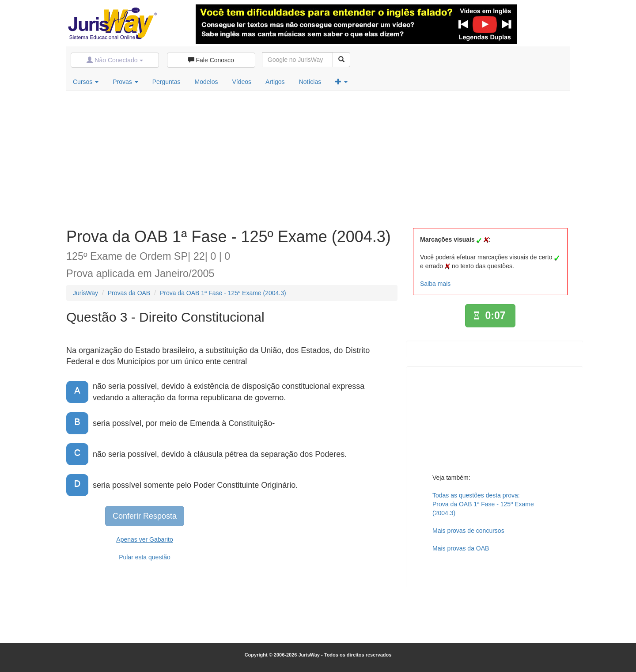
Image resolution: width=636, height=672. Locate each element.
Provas (125, 82)
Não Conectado (115, 60)
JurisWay (85, 293)
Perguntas (167, 82)
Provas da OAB (129, 293)
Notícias (310, 82)
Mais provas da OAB (461, 548)
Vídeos (242, 82)
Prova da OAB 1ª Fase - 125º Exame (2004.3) (223, 293)
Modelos (206, 82)
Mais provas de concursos (468, 531)
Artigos (275, 82)
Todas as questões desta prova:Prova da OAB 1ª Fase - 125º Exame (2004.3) (483, 504)
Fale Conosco (211, 60)
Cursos (86, 82)
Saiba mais (435, 284)
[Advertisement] (318, 157)
